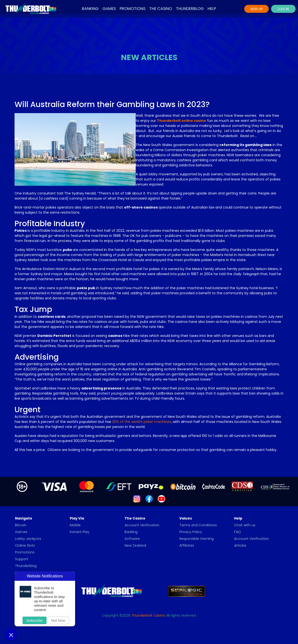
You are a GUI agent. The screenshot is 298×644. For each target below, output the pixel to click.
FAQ (237, 532)
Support (22, 559)
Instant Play (80, 532)
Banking (90, 9)
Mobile (75, 525)
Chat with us (245, 525)
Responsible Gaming (196, 539)
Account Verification (142, 525)
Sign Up (257, 9)
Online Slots (25, 545)
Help (212, 9)
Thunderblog (190, 9)
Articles (240, 545)
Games (109, 9)
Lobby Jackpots (28, 539)
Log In (283, 9)
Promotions (133, 9)
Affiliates (187, 545)
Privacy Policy (191, 532)
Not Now (58, 620)
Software (132, 539)
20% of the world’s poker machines (142, 422)
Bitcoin (21, 525)
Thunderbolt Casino (148, 615)
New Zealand (135, 545)
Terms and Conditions (198, 525)
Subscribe (35, 620)
